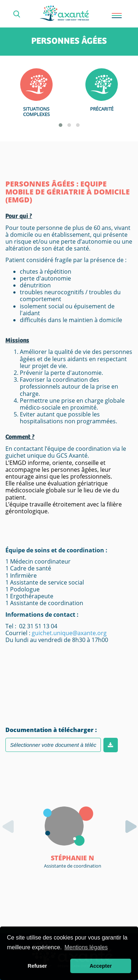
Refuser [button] (37, 966)
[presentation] (11, 816)
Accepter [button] (101, 966)
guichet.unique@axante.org (69, 633)
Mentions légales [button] (86, 947)
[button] (61, 125)
